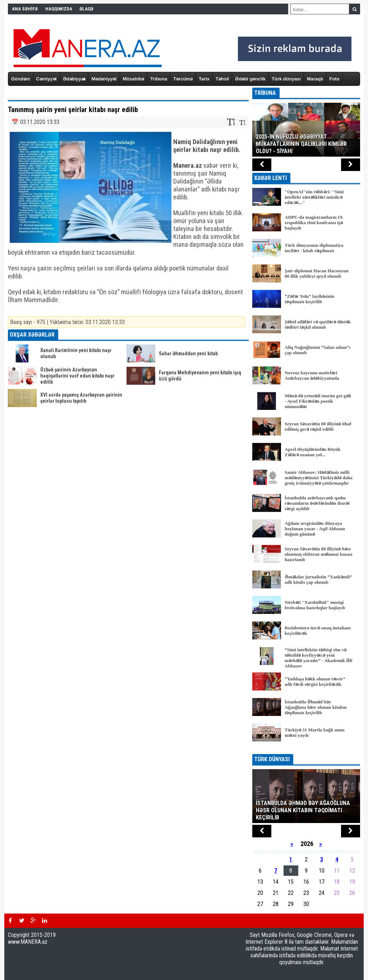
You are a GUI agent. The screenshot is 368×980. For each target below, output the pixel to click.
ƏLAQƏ (86, 9)
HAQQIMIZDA (59, 9)
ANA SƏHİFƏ (25, 9)
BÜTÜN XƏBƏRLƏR (306, 749)
